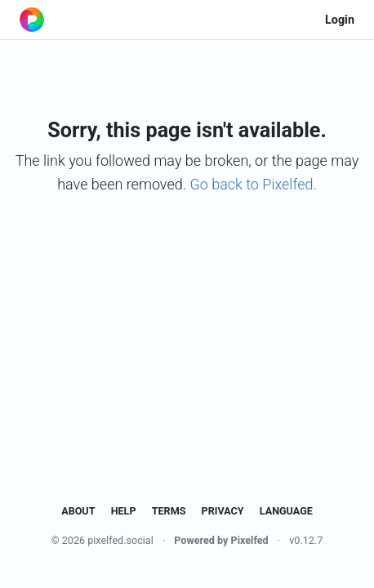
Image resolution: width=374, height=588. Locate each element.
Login (340, 20)
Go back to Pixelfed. (253, 184)
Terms (169, 511)
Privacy (223, 511)
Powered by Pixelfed (221, 540)
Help (124, 511)
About (78, 511)
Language (286, 511)
